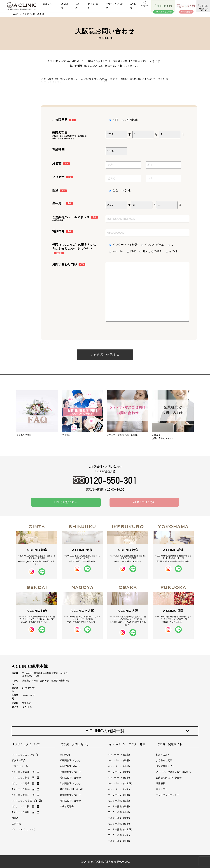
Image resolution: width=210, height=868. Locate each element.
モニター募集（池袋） (119, 812)
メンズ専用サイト (165, 766)
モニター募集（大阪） (119, 835)
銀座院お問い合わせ (70, 760)
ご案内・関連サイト (170, 744)
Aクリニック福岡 (21, 812)
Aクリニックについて (26, 744)
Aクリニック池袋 (21, 783)
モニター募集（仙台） (119, 824)
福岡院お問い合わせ (70, 801)
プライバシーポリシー (168, 795)
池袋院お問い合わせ (70, 772)
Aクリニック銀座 (21, 772)
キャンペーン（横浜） (119, 772)
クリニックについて (114, 6)
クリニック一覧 (20, 766)
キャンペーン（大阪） (119, 789)
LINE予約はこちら (66, 502)
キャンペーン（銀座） (119, 755)
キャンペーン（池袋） (119, 766)
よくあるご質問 (164, 760)
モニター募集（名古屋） (121, 829)
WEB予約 (65, 755)
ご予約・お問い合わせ (75, 744)
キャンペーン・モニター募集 (127, 744)
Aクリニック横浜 (21, 789)
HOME (15, 14)
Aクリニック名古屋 (22, 801)
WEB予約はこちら (144, 502)
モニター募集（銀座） (119, 801)
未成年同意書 (67, 806)
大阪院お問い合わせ (70, 795)
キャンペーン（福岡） (119, 795)
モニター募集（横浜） (119, 818)
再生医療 (133, 6)
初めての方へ (163, 755)
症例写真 (65, 6)
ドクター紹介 (93, 6)
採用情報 (161, 783)
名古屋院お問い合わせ (71, 789)
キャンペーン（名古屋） (121, 783)
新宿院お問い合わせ (70, 766)
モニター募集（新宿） (119, 806)
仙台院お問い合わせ (70, 783)
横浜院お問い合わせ (70, 778)
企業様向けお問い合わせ (169, 778)
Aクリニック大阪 (21, 806)
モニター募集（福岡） (119, 841)
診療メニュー (49, 6)
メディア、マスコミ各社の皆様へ (173, 772)
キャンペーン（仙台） (119, 778)
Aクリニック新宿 (21, 778)
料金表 (78, 6)
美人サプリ (162, 789)
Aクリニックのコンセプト (25, 755)
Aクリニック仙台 (21, 795)
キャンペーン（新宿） (119, 760)
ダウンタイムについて (23, 829)
